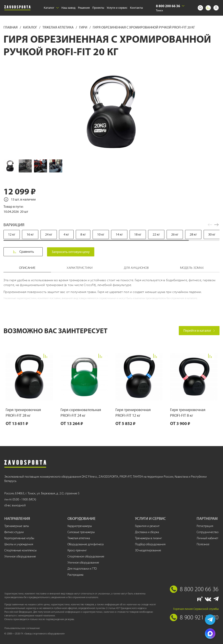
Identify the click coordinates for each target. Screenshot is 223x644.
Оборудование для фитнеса (86, 544)
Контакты (136, 8)
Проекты (98, 8)
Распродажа (75, 575)
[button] (216, 225)
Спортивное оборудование (86, 556)
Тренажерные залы (17, 526)
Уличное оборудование (20, 556)
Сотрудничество (208, 532)
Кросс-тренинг (77, 550)
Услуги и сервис (117, 8)
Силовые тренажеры (81, 532)
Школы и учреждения (19, 544)
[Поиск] (200, 8)
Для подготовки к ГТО (82, 569)
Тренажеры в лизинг (148, 538)
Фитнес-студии (14, 532)
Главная (11, 27)
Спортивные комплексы (20, 550)
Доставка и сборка (147, 532)
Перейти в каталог (199, 330)
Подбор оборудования (150, 544)
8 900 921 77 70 (199, 617)
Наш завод (68, 8)
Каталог (51, 8)
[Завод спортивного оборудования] (17, 8)
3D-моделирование (148, 550)
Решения (84, 8)
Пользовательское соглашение (22, 628)
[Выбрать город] (183, 6)
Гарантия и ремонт (147, 526)
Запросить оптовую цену (71, 252)
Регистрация (205, 526)
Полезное (203, 544)
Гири (84, 27)
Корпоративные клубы (19, 538)
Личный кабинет (207, 538)
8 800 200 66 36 (168, 6)
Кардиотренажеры (80, 526)
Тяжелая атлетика (58, 27)
